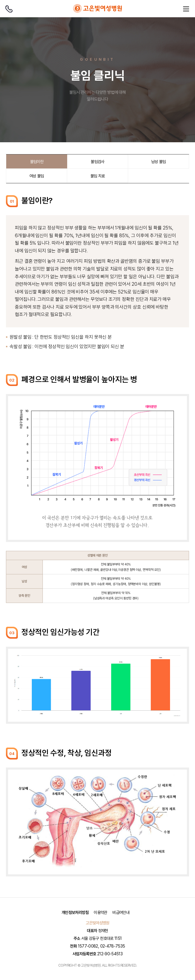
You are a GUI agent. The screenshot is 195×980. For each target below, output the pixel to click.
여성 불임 (37, 176)
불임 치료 (98, 176)
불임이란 (37, 162)
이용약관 (100, 912)
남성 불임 (159, 162)
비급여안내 (121, 912)
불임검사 (97, 162)
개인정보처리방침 (75, 912)
